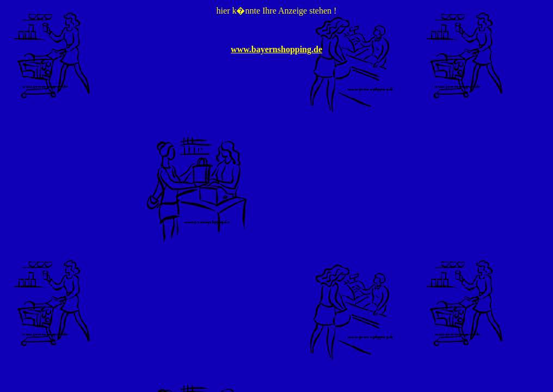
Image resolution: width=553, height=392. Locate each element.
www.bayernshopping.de (276, 49)
